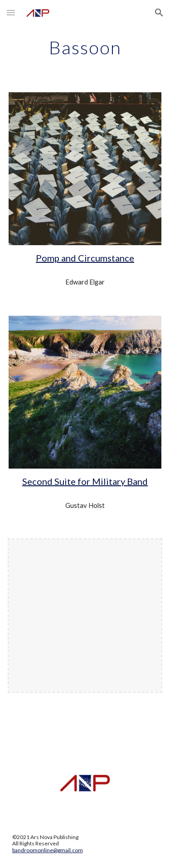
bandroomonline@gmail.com (48, 850)
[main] (85, 47)
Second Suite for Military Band (85, 481)
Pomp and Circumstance (85, 258)
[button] (11, 12)
